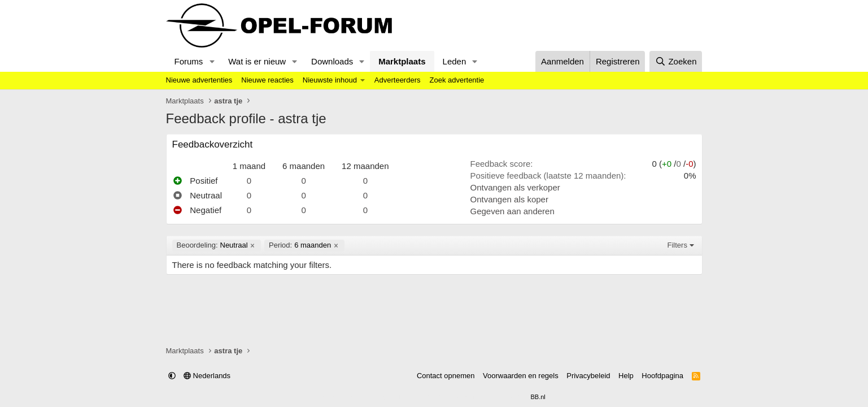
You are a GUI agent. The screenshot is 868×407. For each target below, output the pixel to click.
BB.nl (538, 397)
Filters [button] (677, 245)
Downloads (332, 61)
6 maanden (300, 245)
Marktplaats (402, 61)
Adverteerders (398, 80)
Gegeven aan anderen (512, 211)
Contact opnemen (446, 376)
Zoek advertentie (457, 80)
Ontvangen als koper (509, 199)
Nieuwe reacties (267, 80)
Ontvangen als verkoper (515, 187)
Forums (189, 61)
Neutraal (212, 245)
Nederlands (207, 376)
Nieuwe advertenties (199, 80)
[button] (212, 61)
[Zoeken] (676, 61)
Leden (455, 61)
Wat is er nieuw (257, 61)
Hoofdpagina (662, 376)
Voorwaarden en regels (521, 376)
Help (626, 376)
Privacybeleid (588, 376)
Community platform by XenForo (407, 397)
